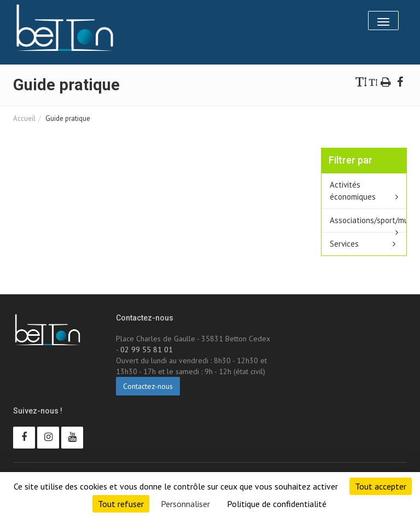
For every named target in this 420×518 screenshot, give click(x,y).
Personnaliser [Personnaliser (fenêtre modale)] (185, 504)
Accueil (24, 118)
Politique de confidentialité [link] (277, 504)
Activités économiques (353, 191)
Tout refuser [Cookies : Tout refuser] (121, 504)
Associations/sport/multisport (368, 220)
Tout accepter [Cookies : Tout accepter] (381, 486)
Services (344, 244)
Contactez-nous (148, 386)
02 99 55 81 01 (147, 350)
